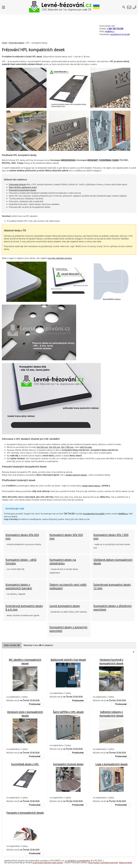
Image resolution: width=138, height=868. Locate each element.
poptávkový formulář (120, 34)
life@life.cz (110, 31)
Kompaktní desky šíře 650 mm (22, 537)
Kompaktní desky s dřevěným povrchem (113, 608)
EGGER (115, 160)
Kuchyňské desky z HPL (25, 764)
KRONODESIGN (68, 160)
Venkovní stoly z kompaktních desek (25, 714)
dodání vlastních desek (76, 475)
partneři (114, 863)
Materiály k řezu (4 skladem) (38, 645)
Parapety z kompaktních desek (25, 813)
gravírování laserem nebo (45, 863)
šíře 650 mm (42, 447)
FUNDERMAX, (105, 160)
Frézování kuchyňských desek (22, 190)
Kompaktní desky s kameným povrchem (68, 629)
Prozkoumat (35, 704)
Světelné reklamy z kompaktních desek (111, 714)
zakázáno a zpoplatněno (79, 861)
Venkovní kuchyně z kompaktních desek (111, 662)
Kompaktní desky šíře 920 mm (66, 537)
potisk (60, 863)
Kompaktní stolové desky (68, 764)
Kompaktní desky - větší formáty (21, 561)
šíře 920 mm (55, 447)
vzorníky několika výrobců (60, 258)
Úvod (4, 43)
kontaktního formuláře (94, 514)
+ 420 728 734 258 (115, 29)
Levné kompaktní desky (65, 606)
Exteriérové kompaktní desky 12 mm (112, 586)
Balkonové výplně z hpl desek (68, 660)
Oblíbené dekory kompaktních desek (113, 561)
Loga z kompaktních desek (111, 764)
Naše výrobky (12, 645)
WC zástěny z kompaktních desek (25, 662)
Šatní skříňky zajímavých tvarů (23, 187)
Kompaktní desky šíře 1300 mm (111, 537)
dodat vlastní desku (91, 486)
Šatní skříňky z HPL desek (68, 712)
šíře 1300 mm (67, 447)
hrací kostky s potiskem (99, 863)
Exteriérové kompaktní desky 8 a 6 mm (24, 608)
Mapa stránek (126, 863)
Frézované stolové (17, 184)
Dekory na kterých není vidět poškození (68, 586)
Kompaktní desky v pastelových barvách (19, 586)
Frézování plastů (16, 43)
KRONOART (93, 160)
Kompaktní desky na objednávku (63, 561)
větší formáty (86, 447)
